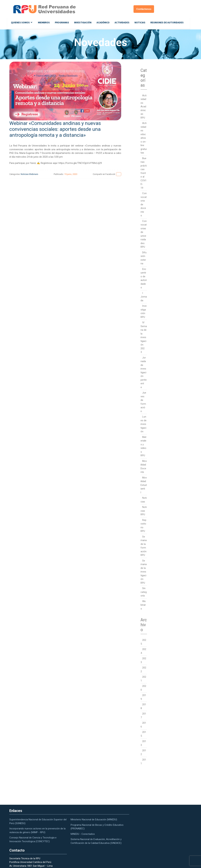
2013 (143, 743)
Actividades (122, 22)
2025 (143, 642)
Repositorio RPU (143, 526)
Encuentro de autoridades (144, 278)
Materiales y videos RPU (143, 446)
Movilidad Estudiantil (144, 485)
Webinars (34, 174)
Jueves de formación (143, 402)
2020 (143, 688)
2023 (143, 660)
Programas (62, 22)
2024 (143, 651)
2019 (143, 697)
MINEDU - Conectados (83, 834)
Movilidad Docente (144, 467)
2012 (143, 752)
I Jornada (144, 297)
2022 (143, 670)
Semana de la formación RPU (144, 546)
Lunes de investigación (144, 424)
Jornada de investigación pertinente (144, 372)
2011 (143, 762)
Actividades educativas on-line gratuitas (144, 138)
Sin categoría (144, 592)
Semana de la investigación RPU (144, 572)
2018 (143, 706)
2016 (143, 725)
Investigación (83, 22)
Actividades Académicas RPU (144, 107)
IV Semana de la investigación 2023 (144, 337)
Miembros (44, 22)
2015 (143, 734)
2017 (143, 716)
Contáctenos (144, 9)
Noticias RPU (144, 511)
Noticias (140, 22)
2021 (143, 679)
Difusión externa (144, 258)
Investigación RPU (144, 311)
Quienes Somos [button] (20, 22)
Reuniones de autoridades (167, 22)
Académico (103, 22)
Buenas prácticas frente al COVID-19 (144, 173)
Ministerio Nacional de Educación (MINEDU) (94, 820)
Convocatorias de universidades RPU (144, 234)
